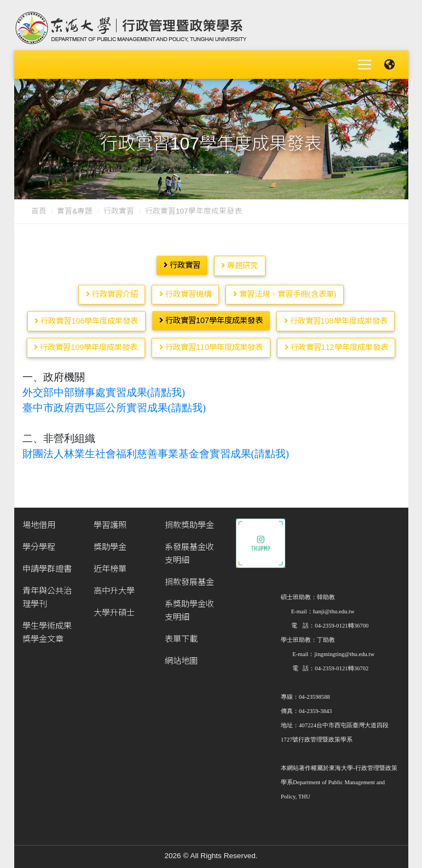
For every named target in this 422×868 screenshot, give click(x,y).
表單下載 (181, 634)
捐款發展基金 (189, 577)
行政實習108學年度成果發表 (336, 317)
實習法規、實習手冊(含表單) (285, 290)
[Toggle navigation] (365, 62)
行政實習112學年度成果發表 (336, 343)
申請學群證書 (47, 564)
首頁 (39, 207)
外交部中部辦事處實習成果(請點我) (104, 388)
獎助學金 (110, 542)
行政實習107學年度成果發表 (211, 316)
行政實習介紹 (112, 290)
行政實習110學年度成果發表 (211, 343)
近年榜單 (110, 564)
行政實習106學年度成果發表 (86, 317)
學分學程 (39, 542)
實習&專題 (75, 207)
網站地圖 (181, 656)
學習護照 (110, 521)
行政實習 (119, 207)
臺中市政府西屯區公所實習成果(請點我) (114, 403)
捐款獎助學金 (189, 521)
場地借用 (39, 521)
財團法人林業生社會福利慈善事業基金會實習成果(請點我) (156, 449)
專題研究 (239, 261)
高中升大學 (114, 586)
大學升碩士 (114, 608)
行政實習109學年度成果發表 (86, 343)
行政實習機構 (185, 290)
